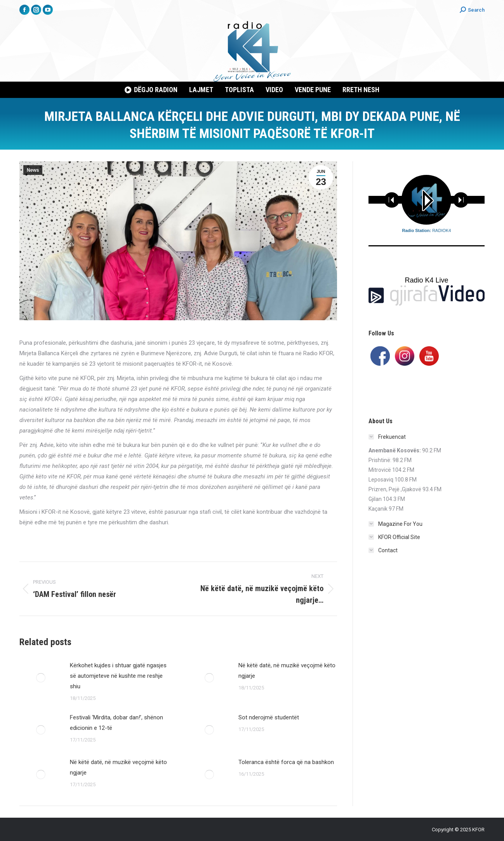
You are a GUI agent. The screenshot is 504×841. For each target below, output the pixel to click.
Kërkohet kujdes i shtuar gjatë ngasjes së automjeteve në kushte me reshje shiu (118, 676)
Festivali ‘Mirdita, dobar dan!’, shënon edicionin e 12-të (116, 723)
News (33, 170)
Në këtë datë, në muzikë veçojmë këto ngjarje (287, 671)
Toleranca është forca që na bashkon (286, 762)
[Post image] (41, 678)
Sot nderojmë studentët (269, 717)
